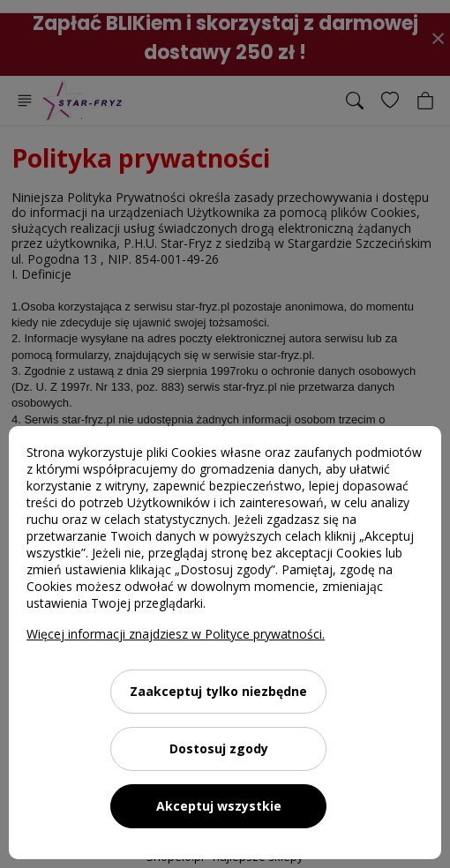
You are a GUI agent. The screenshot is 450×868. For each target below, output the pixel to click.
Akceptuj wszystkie (219, 806)
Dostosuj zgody (219, 748)
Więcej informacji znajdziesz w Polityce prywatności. (176, 634)
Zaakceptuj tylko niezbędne (218, 691)
